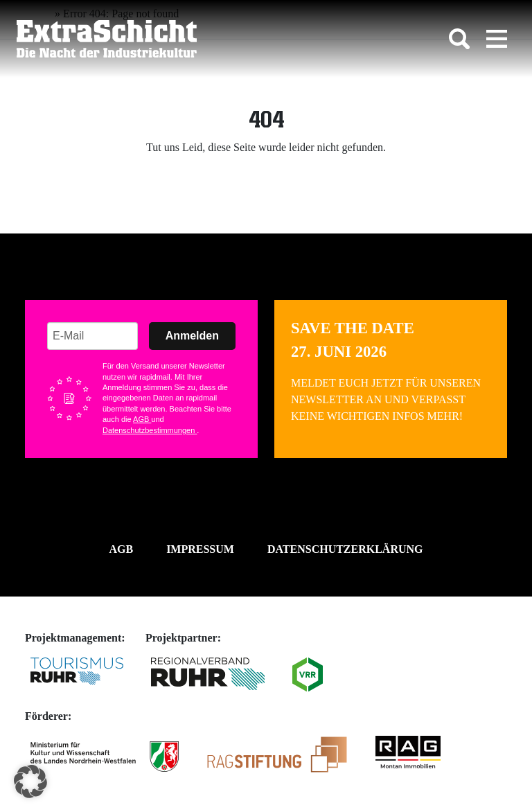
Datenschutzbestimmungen (150, 430)
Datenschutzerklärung (345, 549)
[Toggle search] (459, 39)
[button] (30, 782)
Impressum (200, 549)
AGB (142, 419)
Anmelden (192, 336)
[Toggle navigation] (497, 39)
